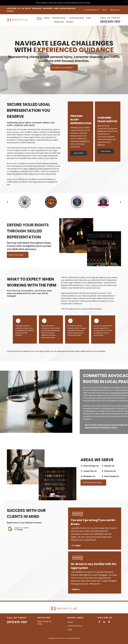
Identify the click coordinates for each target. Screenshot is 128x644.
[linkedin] (104, 622)
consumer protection (118, 393)
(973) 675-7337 (110, 16)
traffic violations (92, 285)
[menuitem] (92, 4)
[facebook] (99, 622)
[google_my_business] (109, 622)
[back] (7, 202)
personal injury (13, 132)
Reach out (11, 179)
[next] (121, 202)
